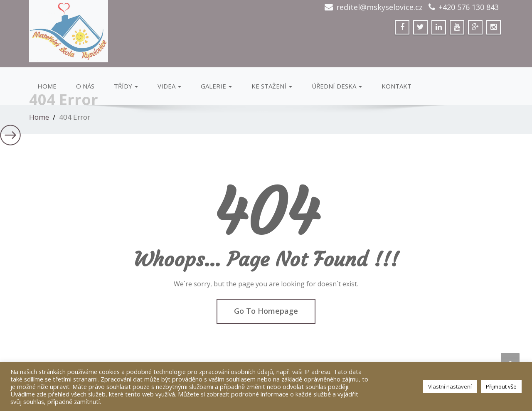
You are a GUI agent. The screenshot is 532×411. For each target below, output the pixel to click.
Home (47, 86)
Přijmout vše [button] (501, 386)
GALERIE (216, 86)
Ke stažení (272, 86)
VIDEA (169, 86)
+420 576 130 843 (469, 7)
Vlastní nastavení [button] (450, 386)
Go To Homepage (266, 311)
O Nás (85, 86)
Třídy (126, 86)
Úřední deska (337, 86)
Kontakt (397, 86)
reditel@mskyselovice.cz (379, 7)
